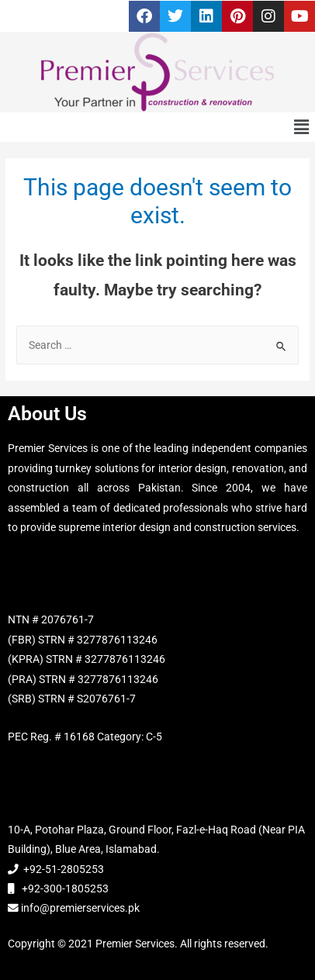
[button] (302, 127)
